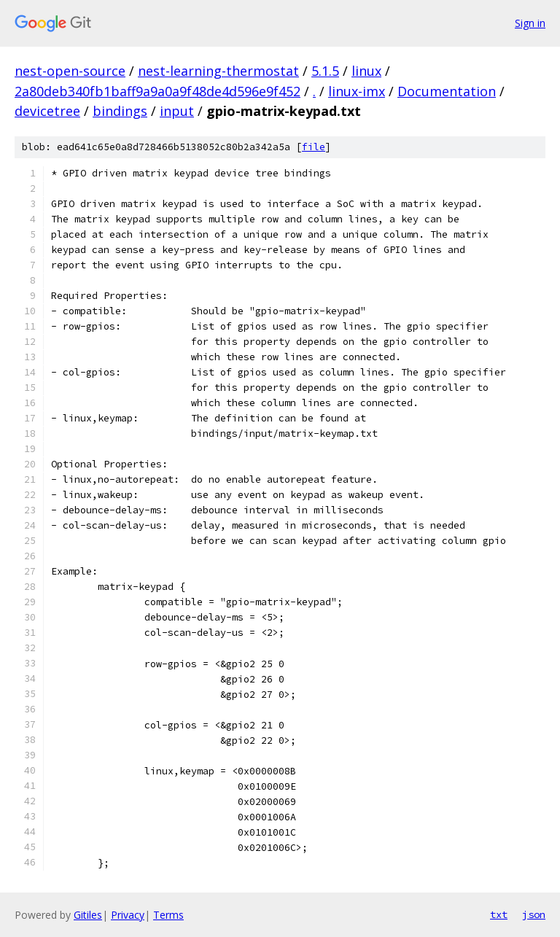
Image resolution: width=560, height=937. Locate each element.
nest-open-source (70, 71)
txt (499, 914)
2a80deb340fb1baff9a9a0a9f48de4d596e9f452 (157, 91)
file (314, 147)
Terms (168, 915)
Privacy (128, 915)
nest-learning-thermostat (218, 71)
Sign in (530, 23)
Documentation (447, 91)
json (534, 914)
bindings (120, 111)
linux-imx (357, 91)
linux (366, 71)
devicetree (47, 111)
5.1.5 (325, 71)
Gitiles (88, 915)
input (177, 111)
